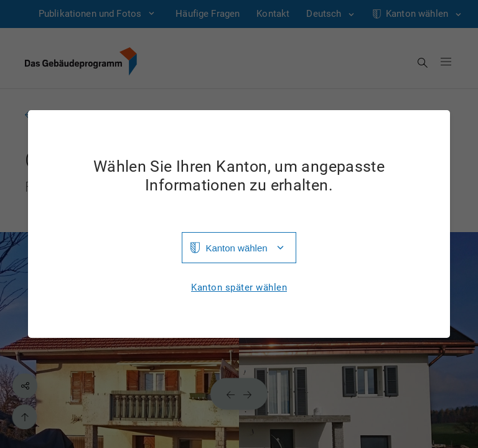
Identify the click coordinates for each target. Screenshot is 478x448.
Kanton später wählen (239, 288)
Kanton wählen (236, 248)
